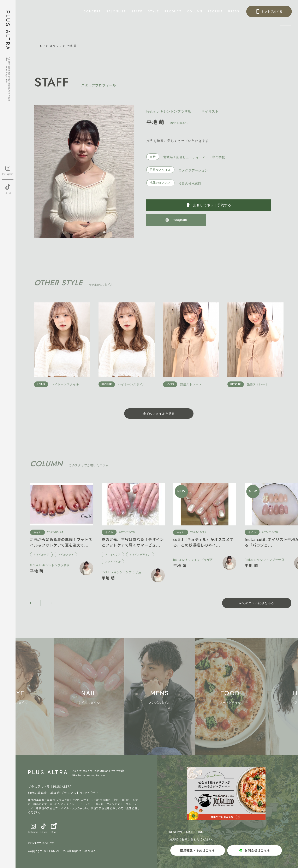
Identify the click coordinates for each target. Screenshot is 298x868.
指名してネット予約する (209, 205)
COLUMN (195, 11)
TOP (41, 46)
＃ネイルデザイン (140, 555)
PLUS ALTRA (8, 31)
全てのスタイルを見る (159, 414)
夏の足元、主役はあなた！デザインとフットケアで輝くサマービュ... (133, 542)
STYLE (154, 11)
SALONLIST (116, 11)
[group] (95, 697)
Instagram (176, 220)
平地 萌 (37, 571)
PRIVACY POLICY (41, 843)
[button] (33, 603)
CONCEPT (92, 11)
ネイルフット (66, 555)
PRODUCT (173, 11)
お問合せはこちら (254, 850)
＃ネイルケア (41, 555)
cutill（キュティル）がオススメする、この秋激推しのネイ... (203, 542)
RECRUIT (215, 11)
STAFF (137, 11)
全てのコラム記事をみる (257, 603)
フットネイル (113, 562)
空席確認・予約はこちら (198, 850)
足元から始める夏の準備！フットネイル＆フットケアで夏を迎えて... (61, 542)
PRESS (234, 11)
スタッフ (56, 46)
